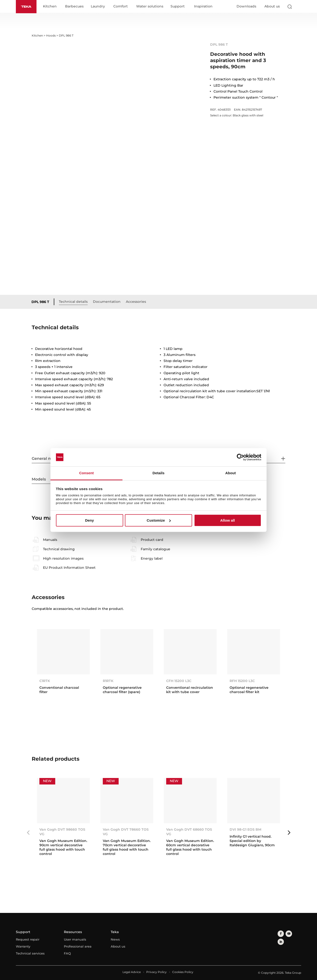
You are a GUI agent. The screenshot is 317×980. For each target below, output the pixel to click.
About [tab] (231, 473)
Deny (89, 520)
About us (272, 6)
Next (289, 833)
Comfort (122, 7)
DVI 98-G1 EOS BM (245, 830)
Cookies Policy (183, 972)
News (115, 940)
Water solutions (151, 7)
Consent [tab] (87, 473)
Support (179, 7)
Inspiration (205, 7)
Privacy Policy (156, 972)
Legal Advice (132, 972)
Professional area (78, 947)
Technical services (30, 954)
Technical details (75, 302)
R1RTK (108, 681)
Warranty (23, 947)
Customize (159, 520)
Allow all (228, 520)
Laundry (100, 7)
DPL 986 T (42, 302)
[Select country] (299, 7)
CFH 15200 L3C (179, 681)
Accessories (138, 302)
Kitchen (52, 7)
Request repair (28, 940)
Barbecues (76, 7)
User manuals (75, 940)
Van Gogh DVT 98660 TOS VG (62, 832)
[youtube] (287, 933)
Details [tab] (158, 473)
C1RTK (45, 681)
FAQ (67, 954)
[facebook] (280, 933)
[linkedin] (295, 933)
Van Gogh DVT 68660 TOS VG (189, 832)
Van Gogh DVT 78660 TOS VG (126, 832)
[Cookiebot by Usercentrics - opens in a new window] (240, 457)
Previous (28, 833)
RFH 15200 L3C (242, 681)
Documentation (108, 302)
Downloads (246, 6)
